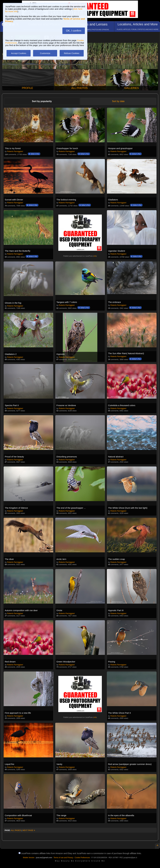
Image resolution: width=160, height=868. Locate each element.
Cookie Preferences (82, 858)
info (95, 256)
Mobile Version (29, 858)
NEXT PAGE (29, 830)
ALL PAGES (16, 830)
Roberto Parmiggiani (15, 151)
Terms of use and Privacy (63, 858)
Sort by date (118, 101)
